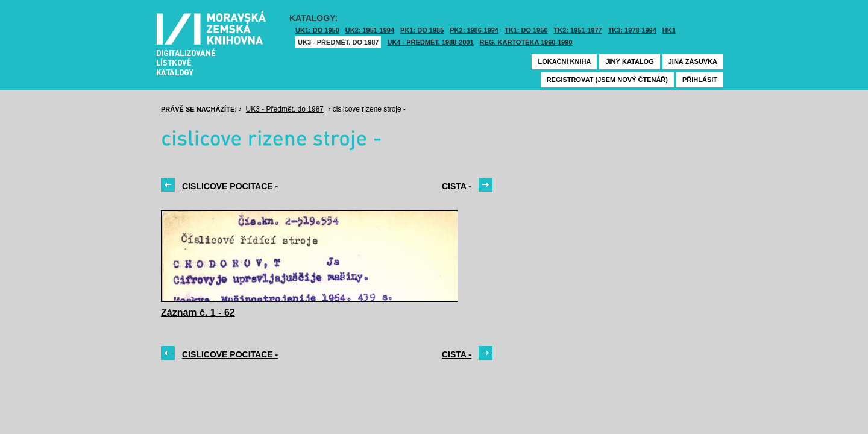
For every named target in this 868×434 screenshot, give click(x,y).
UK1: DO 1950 (317, 30)
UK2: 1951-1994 (370, 30)
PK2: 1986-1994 (474, 30)
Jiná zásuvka (693, 61)
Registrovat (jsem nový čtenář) (607, 80)
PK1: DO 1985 (422, 30)
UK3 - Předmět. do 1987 (338, 42)
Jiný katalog (629, 61)
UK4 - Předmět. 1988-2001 (430, 42)
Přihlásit (700, 80)
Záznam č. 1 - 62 (198, 313)
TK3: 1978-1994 (632, 30)
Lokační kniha (564, 61)
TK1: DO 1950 (526, 30)
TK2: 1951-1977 (578, 30)
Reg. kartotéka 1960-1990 (526, 42)
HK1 (669, 30)
